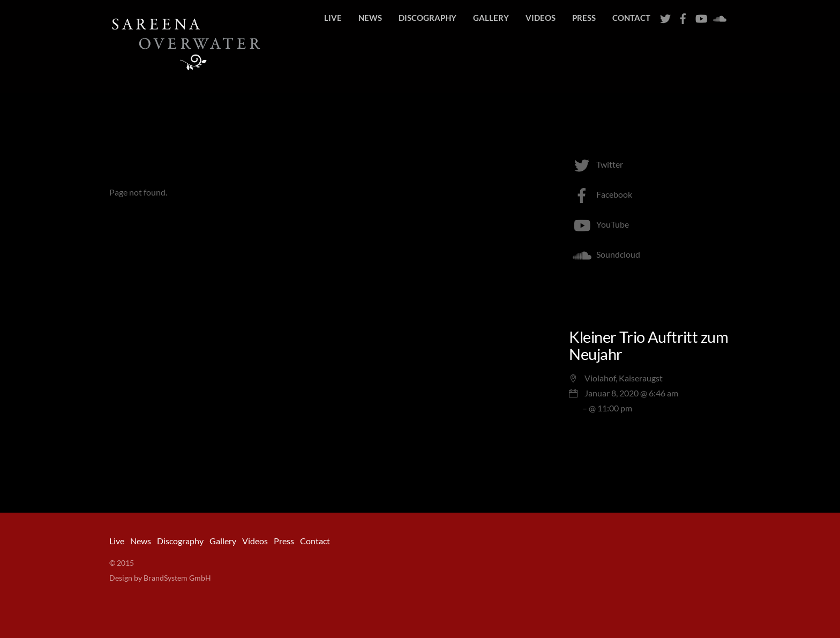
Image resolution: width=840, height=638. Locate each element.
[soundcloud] (718, 16)
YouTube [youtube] (599, 224)
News (370, 18)
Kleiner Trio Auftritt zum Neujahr (648, 346)
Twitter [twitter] (596, 164)
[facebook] (683, 16)
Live (333, 18)
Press (584, 18)
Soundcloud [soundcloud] (605, 254)
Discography (427, 18)
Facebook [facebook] (601, 194)
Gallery (491, 18)
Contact (631, 18)
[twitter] (665, 16)
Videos (541, 18)
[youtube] (701, 16)
